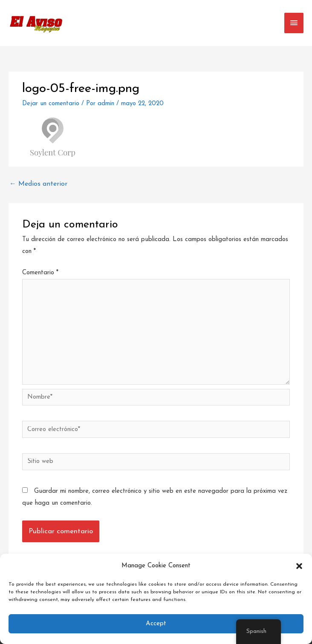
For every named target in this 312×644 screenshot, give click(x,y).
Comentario (40, 273)
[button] (299, 566)
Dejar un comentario (51, 104)
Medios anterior (38, 184)
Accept (156, 624)
